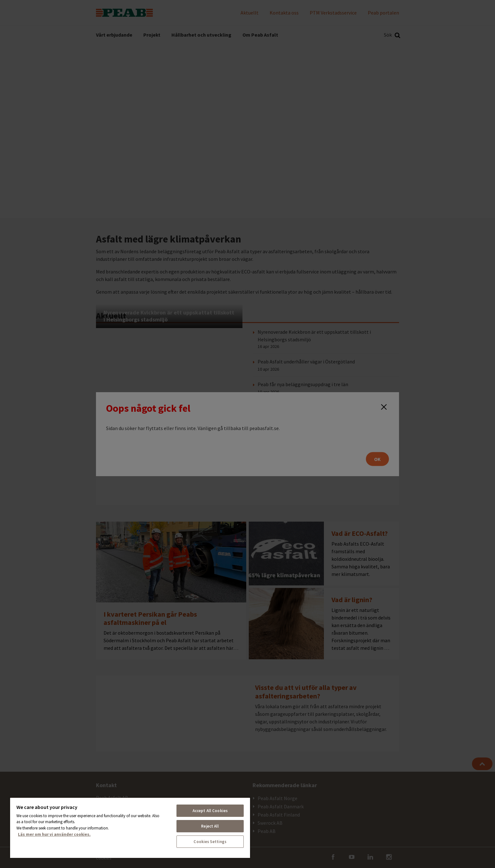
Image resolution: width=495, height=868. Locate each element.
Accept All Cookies (210, 811)
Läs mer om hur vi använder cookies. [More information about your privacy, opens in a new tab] (54, 834)
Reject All (210, 826)
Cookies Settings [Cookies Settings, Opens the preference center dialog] (210, 842)
